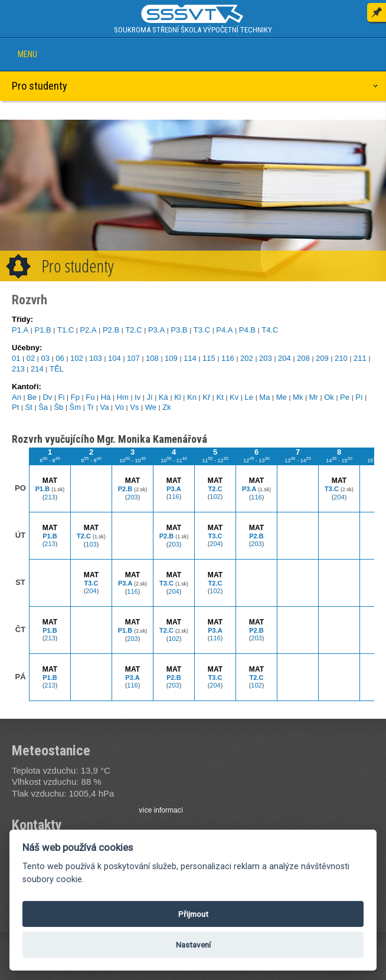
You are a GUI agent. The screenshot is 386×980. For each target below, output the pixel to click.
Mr (314, 397)
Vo (120, 407)
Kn (192, 397)
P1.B (42, 330)
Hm (123, 397)
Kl (178, 397)
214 (37, 369)
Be (32, 397)
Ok (329, 397)
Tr (90, 407)
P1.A (20, 330)
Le (249, 397)
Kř (206, 397)
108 (152, 358)
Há (106, 397)
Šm (76, 407)
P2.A (88, 330)
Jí (150, 397)
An (17, 397)
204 (284, 358)
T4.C (270, 330)
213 (18, 369)
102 (77, 358)
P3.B (179, 330)
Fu (90, 397)
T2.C (133, 330)
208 (303, 358)
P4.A (224, 330)
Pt (15, 407)
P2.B (111, 330)
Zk (166, 407)
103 (96, 358)
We (151, 407)
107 (133, 358)
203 (266, 358)
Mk (298, 397)
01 (16, 358)
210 (341, 358)
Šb (58, 407)
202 (247, 358)
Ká (163, 397)
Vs (134, 407)
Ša (43, 407)
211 (360, 358)
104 (115, 358)
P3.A (156, 330)
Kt (220, 397)
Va (104, 407)
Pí (359, 397)
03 (45, 358)
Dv (47, 397)
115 (209, 358)
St (29, 407)
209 (322, 358)
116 (228, 358)
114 (190, 358)
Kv (234, 397)
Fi (62, 397)
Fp (75, 397)
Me (282, 397)
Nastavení (193, 945)
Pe (345, 397)
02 (31, 358)
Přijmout (193, 914)
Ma (264, 397)
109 (171, 358)
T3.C (202, 330)
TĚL (57, 369)
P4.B (247, 330)
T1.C (66, 330)
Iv (138, 397)
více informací (161, 810)
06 (60, 358)
